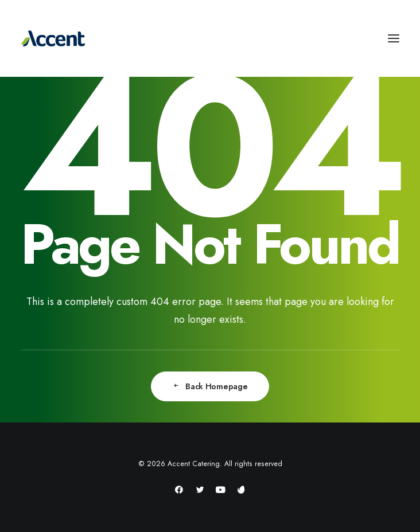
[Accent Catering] (210, 38)
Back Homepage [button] (210, 386)
